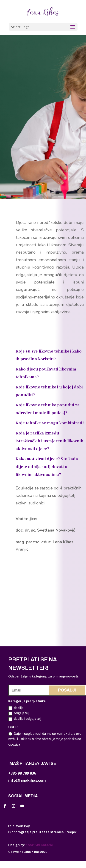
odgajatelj (19, 714)
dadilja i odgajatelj (25, 719)
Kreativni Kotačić (39, 845)
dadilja (16, 708)
